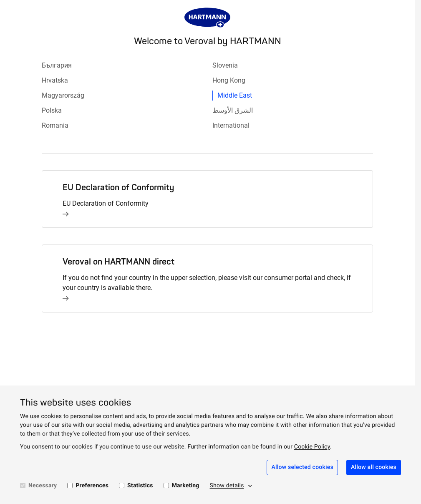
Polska (52, 110)
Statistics (140, 486)
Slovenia (225, 65)
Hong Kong (229, 80)
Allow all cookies (374, 467)
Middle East (235, 95)
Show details (227, 486)
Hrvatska (55, 80)
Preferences (92, 486)
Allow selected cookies (302, 467)
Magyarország (63, 95)
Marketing (186, 486)
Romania (55, 125)
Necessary (43, 486)
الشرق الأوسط (233, 110)
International (231, 125)
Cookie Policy (312, 447)
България (57, 65)
